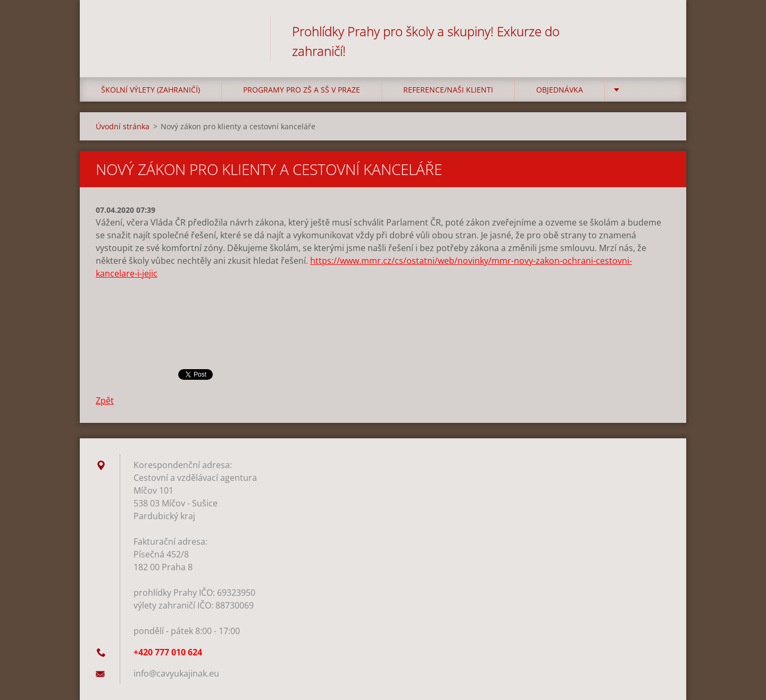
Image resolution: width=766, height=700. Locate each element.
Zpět (105, 401)
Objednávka (560, 90)
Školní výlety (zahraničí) (151, 90)
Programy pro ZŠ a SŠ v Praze (302, 90)
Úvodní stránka (123, 126)
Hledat (659, 31)
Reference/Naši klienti (448, 90)
